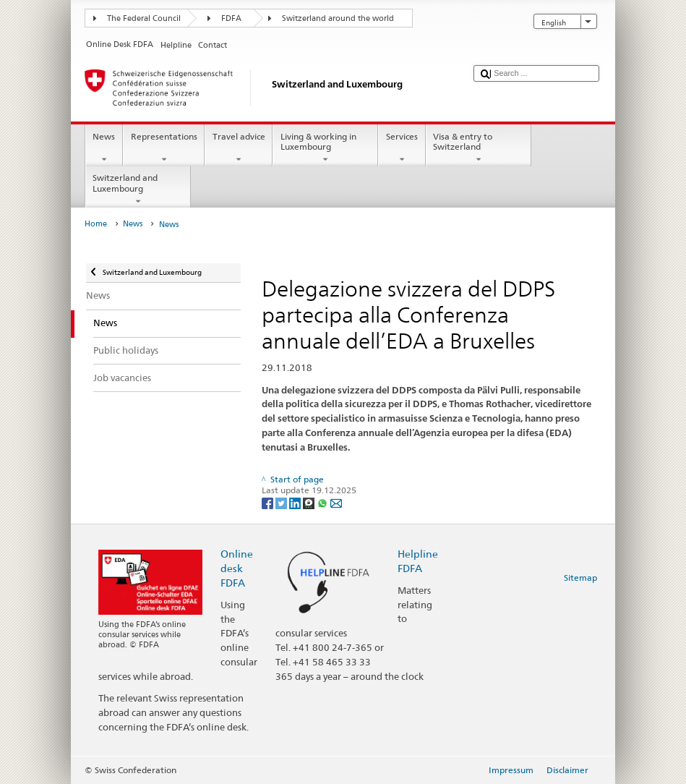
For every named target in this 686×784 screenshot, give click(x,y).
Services (402, 148)
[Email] (336, 502)
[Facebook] (269, 502)
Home (96, 224)
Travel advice (239, 148)
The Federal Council (144, 18)
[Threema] (310, 502)
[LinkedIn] (296, 502)
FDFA (231, 18)
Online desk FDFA (237, 568)
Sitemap (580, 578)
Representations (164, 148)
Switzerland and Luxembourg (138, 189)
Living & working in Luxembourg (325, 148)
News (104, 148)
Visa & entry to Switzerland (479, 148)
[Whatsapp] (323, 502)
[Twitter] (282, 502)
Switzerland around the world (338, 18)
